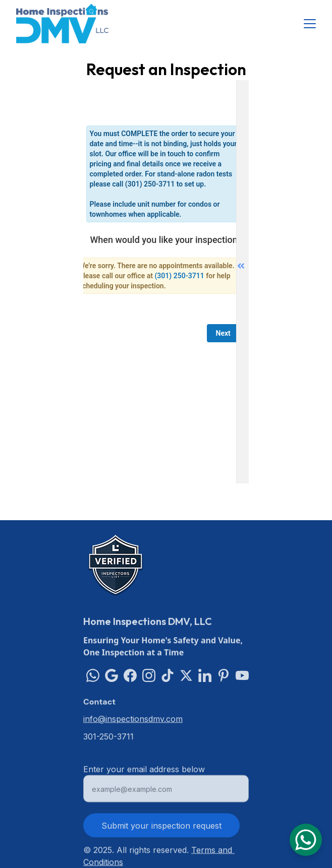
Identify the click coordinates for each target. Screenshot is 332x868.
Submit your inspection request (161, 829)
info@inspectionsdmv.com (133, 719)
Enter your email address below (144, 773)
